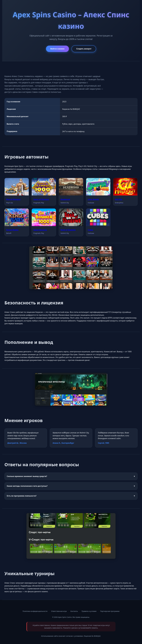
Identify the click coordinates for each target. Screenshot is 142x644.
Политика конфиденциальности (35, 611)
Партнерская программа (110, 611)
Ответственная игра (59, 611)
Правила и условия (89, 611)
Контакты (74, 611)
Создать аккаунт (84, 49)
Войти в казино (57, 49)
